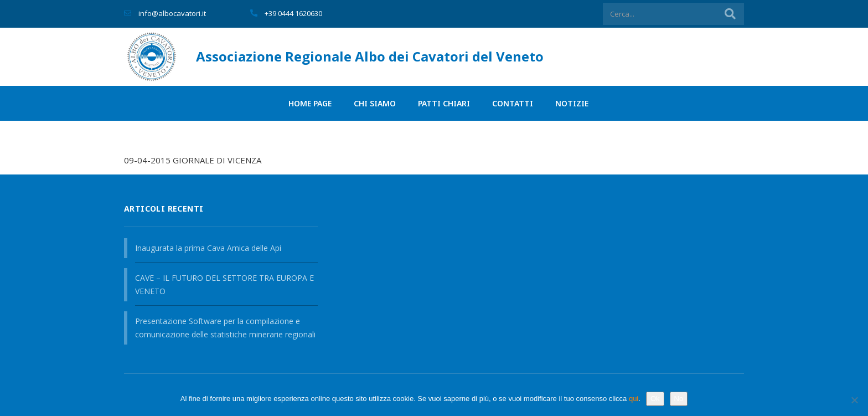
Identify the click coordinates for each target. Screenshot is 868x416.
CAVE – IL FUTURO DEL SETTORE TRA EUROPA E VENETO (224, 284)
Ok (655, 399)
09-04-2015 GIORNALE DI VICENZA (193, 160)
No (679, 399)
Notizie (572, 103)
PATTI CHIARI (444, 103)
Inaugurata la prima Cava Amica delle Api (208, 248)
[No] (854, 400)
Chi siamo (375, 103)
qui (634, 399)
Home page (310, 103)
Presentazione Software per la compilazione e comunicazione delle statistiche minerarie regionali (225, 328)
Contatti (513, 103)
